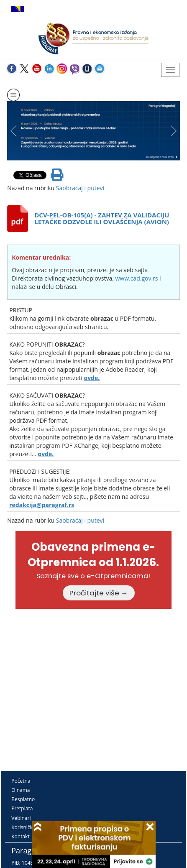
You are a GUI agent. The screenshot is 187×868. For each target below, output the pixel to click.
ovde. (92, 378)
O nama (20, 790)
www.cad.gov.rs (136, 278)
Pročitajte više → (99, 593)
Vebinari (21, 818)
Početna (21, 781)
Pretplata (22, 808)
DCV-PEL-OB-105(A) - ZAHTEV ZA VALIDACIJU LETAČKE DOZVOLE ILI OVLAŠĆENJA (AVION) (102, 218)
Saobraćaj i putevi (80, 188)
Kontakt (20, 836)
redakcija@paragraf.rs (42, 505)
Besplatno (23, 799)
